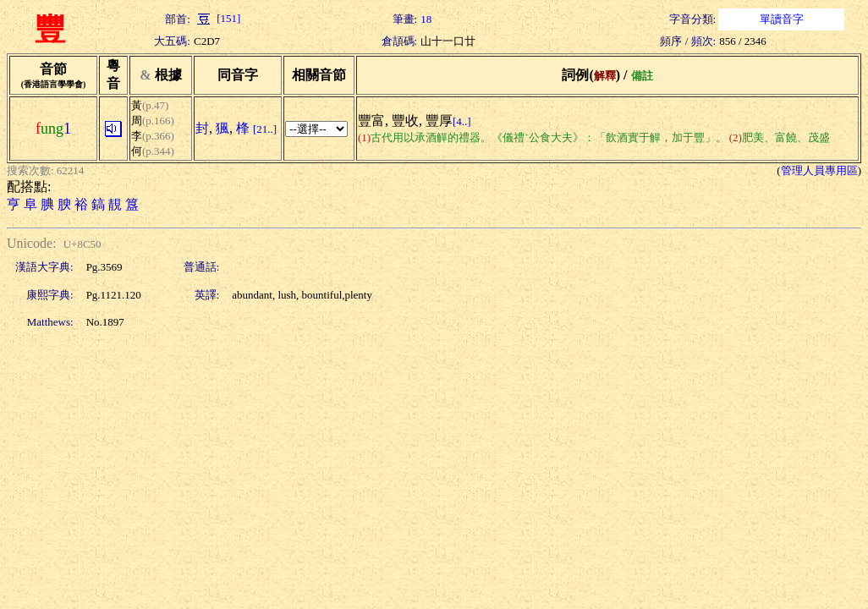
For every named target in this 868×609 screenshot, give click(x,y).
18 (426, 19)
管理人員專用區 (819, 170)
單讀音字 (782, 19)
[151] (217, 18)
